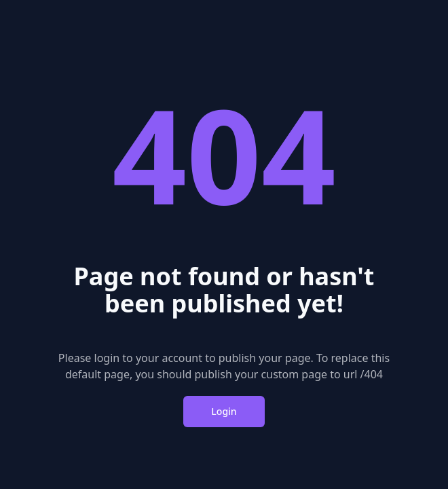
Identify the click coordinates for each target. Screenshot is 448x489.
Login (224, 411)
